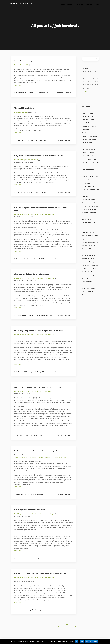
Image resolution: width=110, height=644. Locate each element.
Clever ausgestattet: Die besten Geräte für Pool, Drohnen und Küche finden (90, 245)
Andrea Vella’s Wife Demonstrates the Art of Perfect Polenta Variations (90, 203)
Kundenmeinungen (93, 5)
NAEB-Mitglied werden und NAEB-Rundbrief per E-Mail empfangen (34, 214)
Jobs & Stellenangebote (90, 139)
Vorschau (80, 5)
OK (76, 641)
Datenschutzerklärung (92, 641)
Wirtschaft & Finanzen (42, 259)
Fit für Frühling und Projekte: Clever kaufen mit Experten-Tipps (90, 236)
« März (85, 91)
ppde (32, 93)
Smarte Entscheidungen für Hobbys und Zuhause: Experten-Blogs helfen (90, 268)
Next (66, 625)
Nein (82, 641)
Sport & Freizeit (88, 156)
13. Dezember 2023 (21, 315)
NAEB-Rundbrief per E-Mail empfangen (26, 160)
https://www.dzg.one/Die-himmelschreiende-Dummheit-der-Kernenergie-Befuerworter (40, 457)
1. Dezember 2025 (21, 140)
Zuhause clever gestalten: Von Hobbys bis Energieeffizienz (90, 278)
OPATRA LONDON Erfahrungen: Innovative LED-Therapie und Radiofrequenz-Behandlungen (89, 291)
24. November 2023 (21, 372)
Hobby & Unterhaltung (90, 136)
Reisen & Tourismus (89, 153)
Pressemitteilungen (67, 5)
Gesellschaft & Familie (90, 123)
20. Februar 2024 (21, 259)
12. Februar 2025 (21, 192)
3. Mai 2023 (19, 435)
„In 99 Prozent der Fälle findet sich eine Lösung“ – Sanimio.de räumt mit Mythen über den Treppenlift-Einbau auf (90, 216)
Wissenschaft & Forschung (45, 315)
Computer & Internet (90, 116)
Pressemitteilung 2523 (21, 65)
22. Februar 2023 (21, 558)
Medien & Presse (88, 146)
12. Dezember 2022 (21, 610)
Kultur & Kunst (88, 143)
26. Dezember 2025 (21, 93)
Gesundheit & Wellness (90, 126)
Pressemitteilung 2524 (21, 112)
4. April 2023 (19, 494)
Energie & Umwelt (42, 93)
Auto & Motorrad (88, 113)
